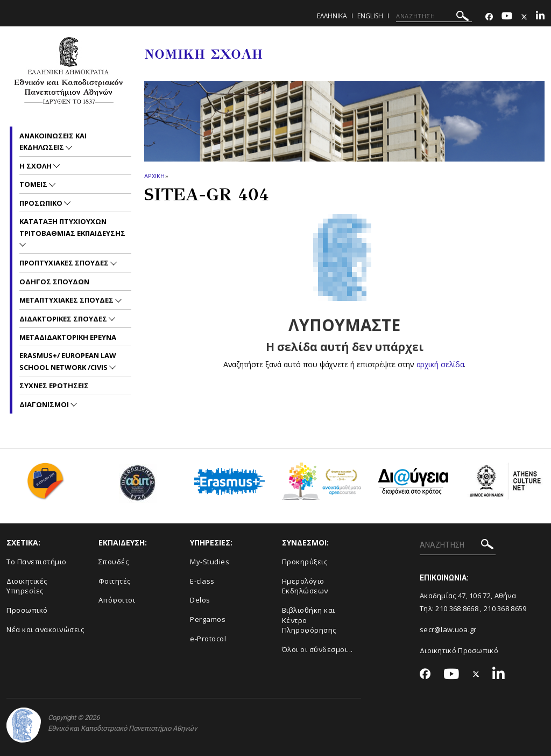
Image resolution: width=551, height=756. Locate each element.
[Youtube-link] (507, 17)
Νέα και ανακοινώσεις (45, 629)
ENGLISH (370, 16)
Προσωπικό (27, 610)
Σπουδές (114, 562)
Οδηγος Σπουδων (54, 282)
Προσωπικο (42, 203)
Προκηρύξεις (305, 562)
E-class (202, 581)
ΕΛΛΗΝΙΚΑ (332, 16)
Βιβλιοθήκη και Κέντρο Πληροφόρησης (309, 620)
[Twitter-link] (524, 17)
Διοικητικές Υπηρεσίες (27, 586)
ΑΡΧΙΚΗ (154, 176)
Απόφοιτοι (117, 600)
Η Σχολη (36, 166)
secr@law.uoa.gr (448, 629)
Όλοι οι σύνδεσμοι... (317, 649)
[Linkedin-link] (540, 17)
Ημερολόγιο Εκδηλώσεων (305, 586)
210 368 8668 (457, 608)
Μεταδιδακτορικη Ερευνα (68, 337)
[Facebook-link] (489, 17)
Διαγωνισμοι (45, 404)
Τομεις (34, 184)
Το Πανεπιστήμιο (37, 562)
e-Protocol (208, 639)
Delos (200, 600)
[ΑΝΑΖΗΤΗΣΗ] (434, 16)
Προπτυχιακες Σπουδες (65, 263)
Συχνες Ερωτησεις (54, 386)
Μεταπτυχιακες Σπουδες (67, 300)
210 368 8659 (505, 608)
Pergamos (208, 619)
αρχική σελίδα (440, 364)
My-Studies (210, 562)
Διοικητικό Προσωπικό (459, 650)
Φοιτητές (115, 581)
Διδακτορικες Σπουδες (64, 319)
